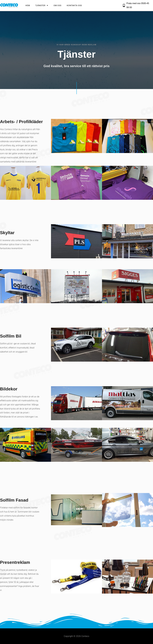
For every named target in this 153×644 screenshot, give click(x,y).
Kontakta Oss (74, 5)
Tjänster (42, 5)
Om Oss (57, 5)
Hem (28, 5)
